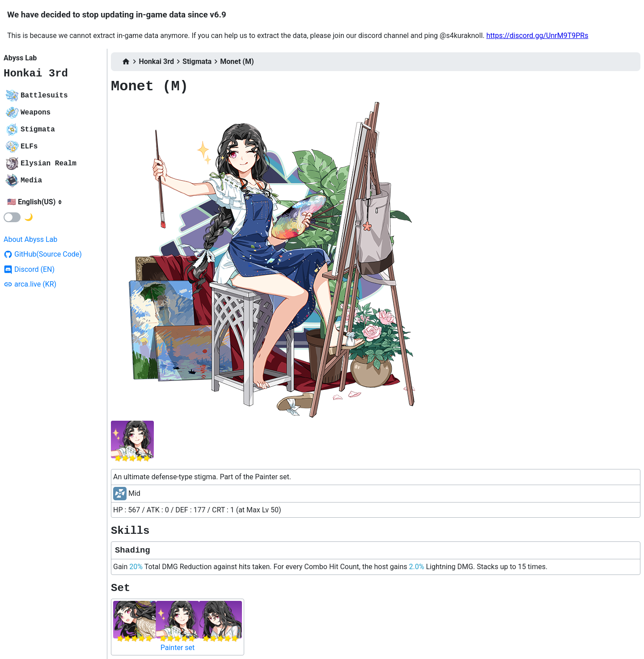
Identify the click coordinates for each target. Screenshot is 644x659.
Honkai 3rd (36, 74)
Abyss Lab (20, 58)
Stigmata (197, 61)
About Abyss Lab (30, 239)
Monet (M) (237, 61)
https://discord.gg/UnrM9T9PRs (537, 36)
